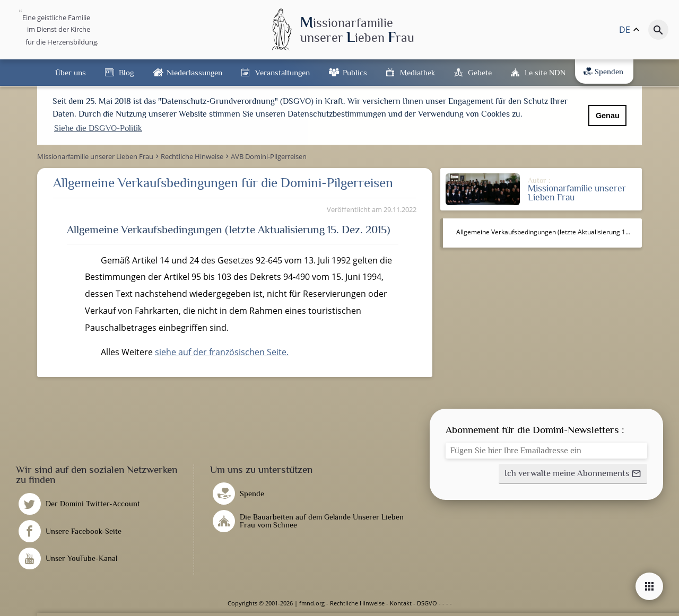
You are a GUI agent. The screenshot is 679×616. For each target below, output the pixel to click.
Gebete (480, 72)
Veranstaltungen (282, 72)
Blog (126, 72)
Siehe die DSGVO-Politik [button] (98, 128)
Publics (355, 72)
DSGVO (427, 603)
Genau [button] (608, 116)
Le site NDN (545, 72)
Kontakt (401, 603)
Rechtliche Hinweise (357, 603)
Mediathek (417, 72)
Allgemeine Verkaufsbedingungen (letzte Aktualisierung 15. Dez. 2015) (548, 232)
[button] (573, 474)
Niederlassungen (194, 72)
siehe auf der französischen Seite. (222, 352)
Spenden (603, 72)
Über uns (71, 72)
